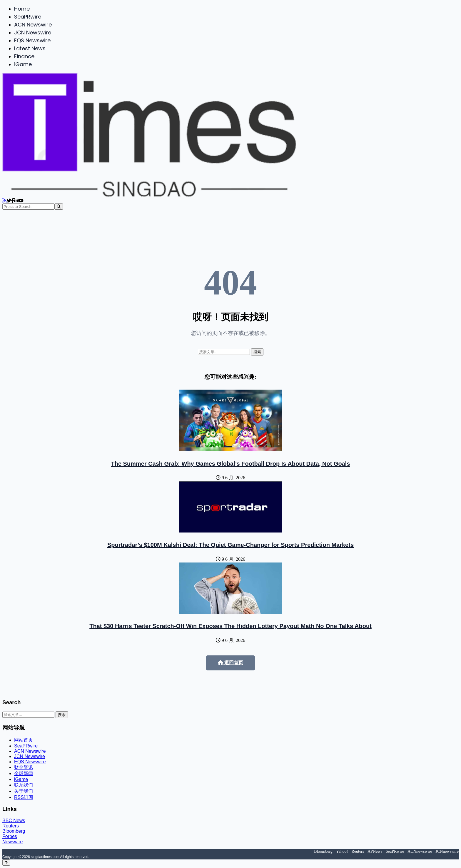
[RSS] (4, 201)
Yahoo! (342, 851)
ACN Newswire (33, 25)
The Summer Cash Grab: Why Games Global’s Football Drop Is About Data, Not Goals (230, 464)
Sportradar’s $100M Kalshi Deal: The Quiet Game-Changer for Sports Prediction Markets (230, 545)
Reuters (11, 826)
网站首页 (24, 740)
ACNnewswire (420, 851)
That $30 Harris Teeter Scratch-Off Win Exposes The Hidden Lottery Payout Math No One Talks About (230, 626)
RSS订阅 (24, 797)
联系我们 (24, 785)
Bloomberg (14, 831)
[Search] (59, 207)
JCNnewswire (447, 851)
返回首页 (230, 663)
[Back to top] (6, 863)
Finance (24, 56)
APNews (375, 851)
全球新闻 (24, 773)
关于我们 (24, 791)
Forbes (10, 836)
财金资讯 (24, 767)
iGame (23, 64)
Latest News (30, 48)
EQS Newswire (32, 40)
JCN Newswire (33, 32)
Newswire (12, 842)
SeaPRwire (28, 17)
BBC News (14, 821)
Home (22, 9)
